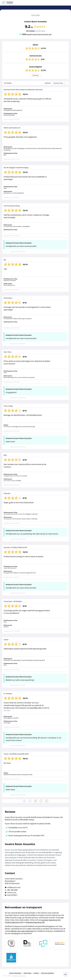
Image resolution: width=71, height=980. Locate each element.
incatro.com (12, 893)
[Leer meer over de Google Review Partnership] (60, 943)
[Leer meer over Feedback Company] (44, 943)
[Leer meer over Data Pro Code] (11, 943)
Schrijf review (40, 31)
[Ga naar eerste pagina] (24, 801)
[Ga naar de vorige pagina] (30, 801)
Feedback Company (19, 976)
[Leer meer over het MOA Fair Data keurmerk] (27, 943)
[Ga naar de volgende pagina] (41, 801)
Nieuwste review (60, 83)
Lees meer (7, 710)
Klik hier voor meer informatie (22, 931)
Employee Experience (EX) (35, 922)
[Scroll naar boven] (65, 974)
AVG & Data (27, 973)
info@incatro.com (14, 887)
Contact (36, 973)
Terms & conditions (47, 973)
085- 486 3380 (12, 890)
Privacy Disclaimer (15, 973)
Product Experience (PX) (14, 922)
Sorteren (48, 83)
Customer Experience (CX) (51, 920)
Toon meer (36, 75)
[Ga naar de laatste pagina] (47, 801)
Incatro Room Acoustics (36, 22)
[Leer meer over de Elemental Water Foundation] (11, 958)
